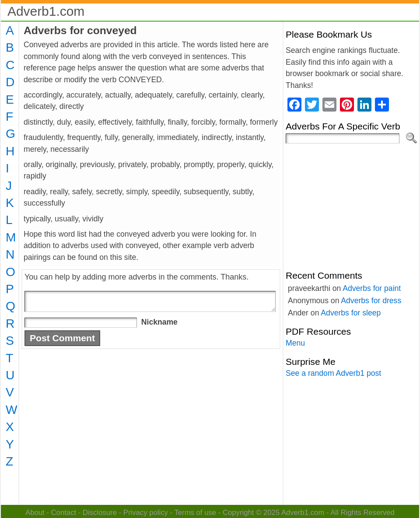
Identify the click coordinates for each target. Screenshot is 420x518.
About (35, 513)
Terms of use (195, 513)
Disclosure (100, 513)
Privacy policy (146, 513)
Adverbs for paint (372, 288)
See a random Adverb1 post (333, 373)
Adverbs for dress (371, 301)
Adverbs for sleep (351, 313)
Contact (64, 513)
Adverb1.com (46, 11)
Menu (295, 343)
